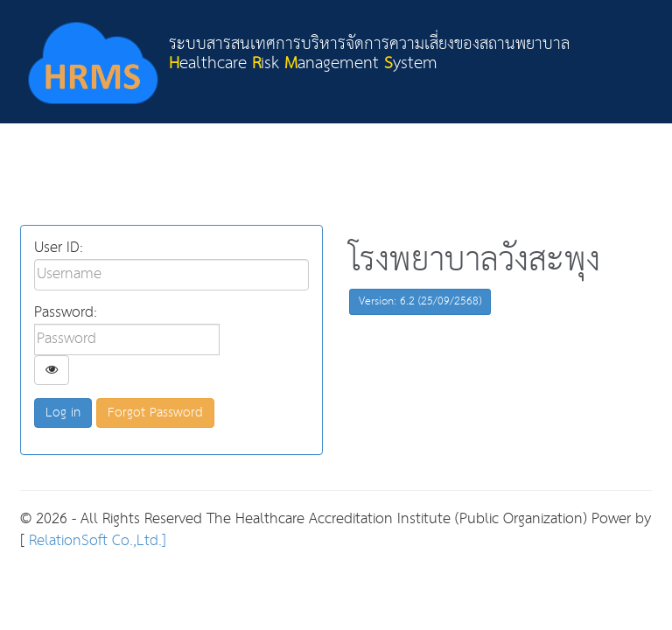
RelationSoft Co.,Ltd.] (95, 541)
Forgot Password (155, 413)
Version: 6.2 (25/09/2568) (420, 301)
